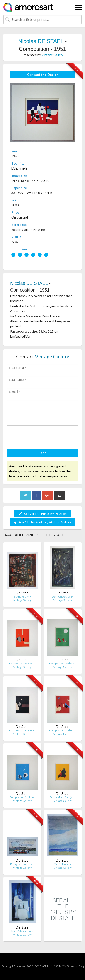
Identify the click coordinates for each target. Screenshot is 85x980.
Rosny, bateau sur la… (22, 864)
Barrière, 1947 (22, 597)
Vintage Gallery (52, 55)
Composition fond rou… (63, 730)
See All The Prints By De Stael (43, 514)
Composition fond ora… (22, 663)
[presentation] (41, 438)
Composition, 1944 (63, 597)
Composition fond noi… (22, 730)
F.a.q (81, 966)
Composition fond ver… (63, 663)
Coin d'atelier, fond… (22, 931)
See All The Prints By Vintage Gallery (43, 522)
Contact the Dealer (43, 75)
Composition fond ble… (22, 797)
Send (42, 453)
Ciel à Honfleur (63, 864)
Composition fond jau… (63, 797)
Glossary (72, 966)
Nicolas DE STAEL (41, 41)
